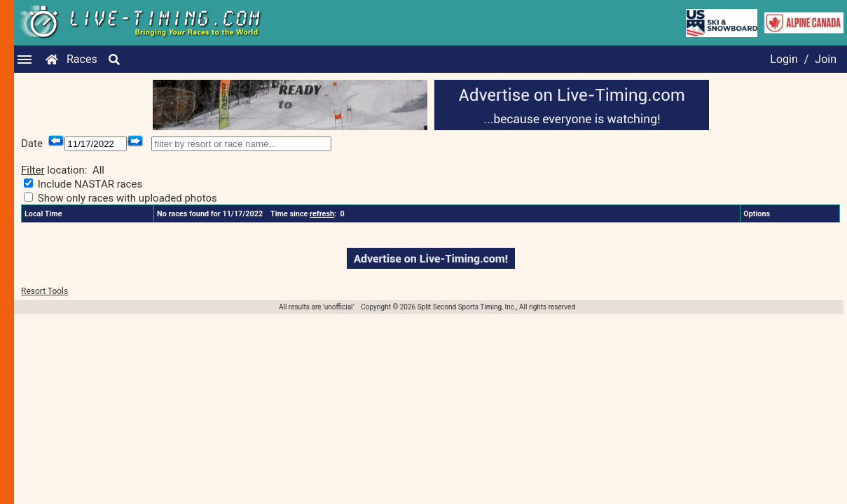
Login (784, 59)
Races (82, 59)
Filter (33, 170)
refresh (322, 214)
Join (826, 59)
